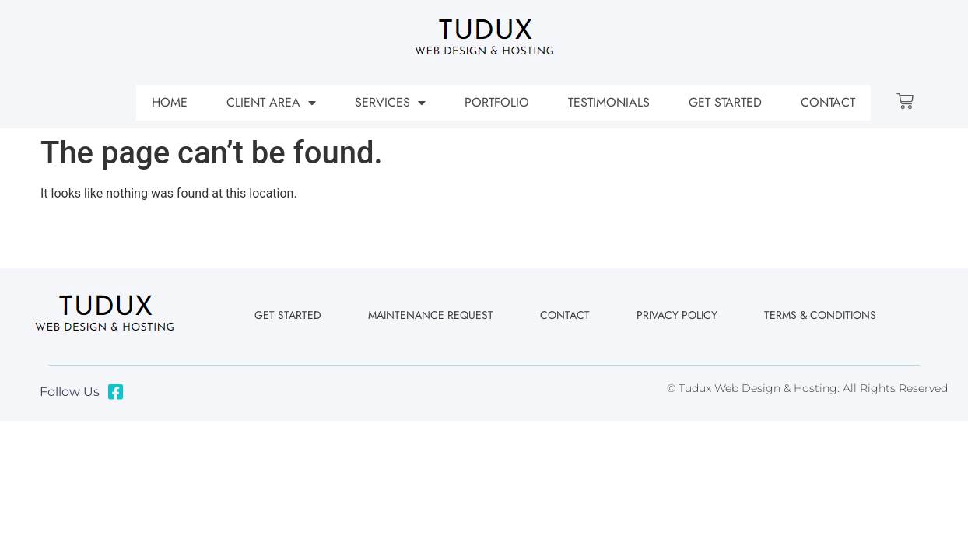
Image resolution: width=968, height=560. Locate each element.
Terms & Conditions (820, 315)
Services (390, 103)
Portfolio (497, 102)
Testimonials (609, 102)
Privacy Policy (677, 315)
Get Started (725, 102)
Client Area (271, 103)
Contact (828, 102)
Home (170, 102)
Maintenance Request (431, 315)
